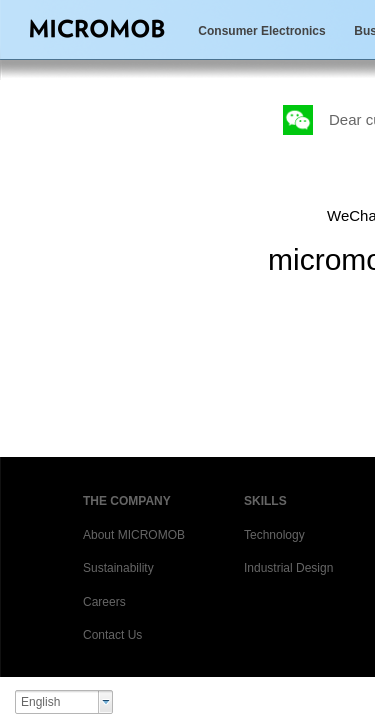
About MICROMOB (134, 535)
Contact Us (112, 635)
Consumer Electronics (261, 31)
